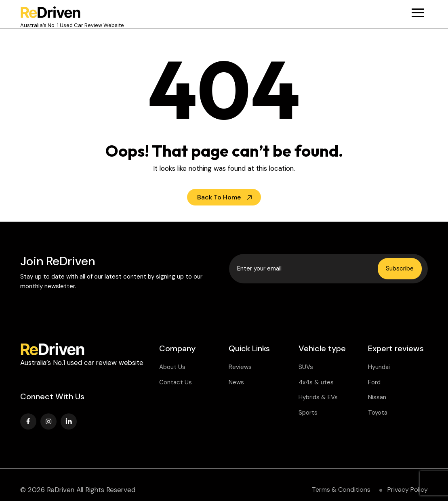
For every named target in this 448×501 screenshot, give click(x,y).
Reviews (240, 367)
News (236, 382)
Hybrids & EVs (318, 397)
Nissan (377, 397)
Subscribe (400, 268)
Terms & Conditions (341, 489)
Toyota (378, 413)
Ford (374, 382)
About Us (172, 367)
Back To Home (219, 197)
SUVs (306, 367)
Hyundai (379, 367)
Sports (308, 413)
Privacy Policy (408, 489)
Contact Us (176, 382)
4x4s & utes (316, 382)
